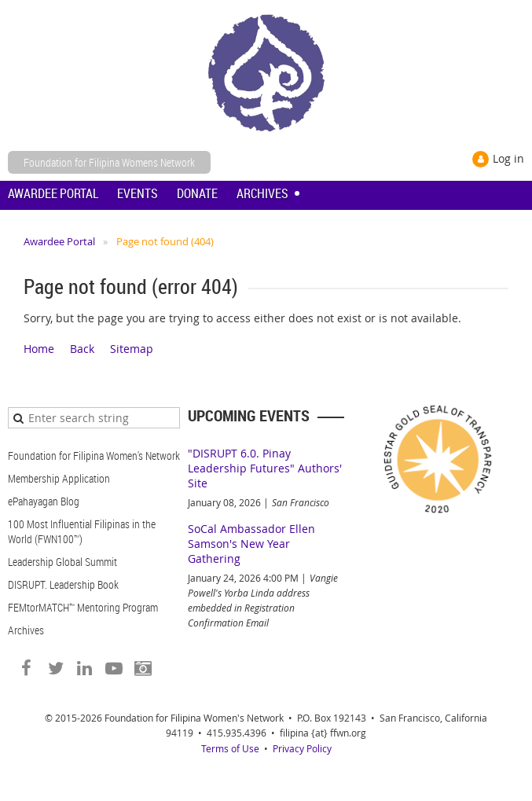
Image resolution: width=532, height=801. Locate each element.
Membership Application (59, 478)
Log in (508, 158)
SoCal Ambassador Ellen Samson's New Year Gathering (251, 544)
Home (39, 349)
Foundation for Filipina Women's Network (94, 456)
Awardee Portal (59, 241)
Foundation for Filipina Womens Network (109, 162)
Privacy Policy (302, 748)
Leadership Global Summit (62, 562)
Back (82, 349)
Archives (26, 630)
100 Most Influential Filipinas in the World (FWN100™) (82, 531)
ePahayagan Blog (44, 501)
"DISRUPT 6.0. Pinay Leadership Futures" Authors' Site (265, 468)
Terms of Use (230, 748)
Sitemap (132, 349)
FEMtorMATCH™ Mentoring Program (83, 607)
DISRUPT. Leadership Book (63, 584)
